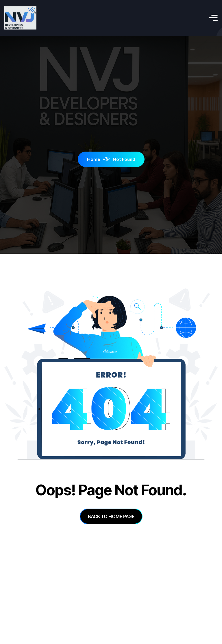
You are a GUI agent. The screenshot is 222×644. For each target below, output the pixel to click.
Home (98, 159)
